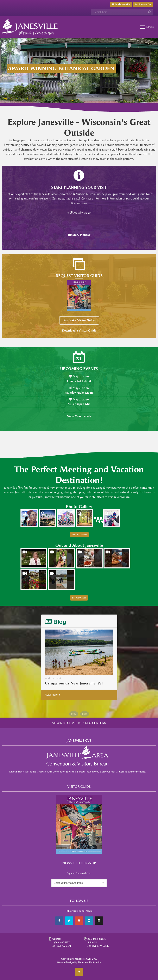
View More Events (79, 416)
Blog (56, 622)
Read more (52, 695)
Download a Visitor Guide (79, 331)
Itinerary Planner (79, 235)
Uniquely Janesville (121, 4)
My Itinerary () (143, 4)
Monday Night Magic (79, 393)
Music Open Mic (79, 404)
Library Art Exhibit (79, 381)
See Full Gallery (79, 535)
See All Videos (79, 598)
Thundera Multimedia (89, 962)
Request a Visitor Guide (79, 320)
